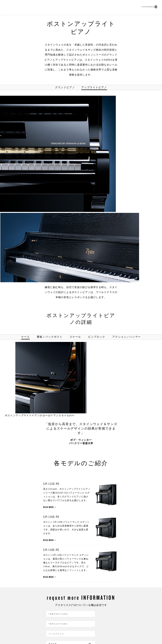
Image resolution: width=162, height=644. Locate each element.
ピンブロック (97, 192)
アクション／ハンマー (127, 192)
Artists (118, 17)
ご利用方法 (58, 625)
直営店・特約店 (85, 17)
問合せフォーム (30, 608)
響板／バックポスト (50, 192)
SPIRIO (40, 17)
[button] (154, 3)
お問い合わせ (138, 17)
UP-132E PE (32, 339)
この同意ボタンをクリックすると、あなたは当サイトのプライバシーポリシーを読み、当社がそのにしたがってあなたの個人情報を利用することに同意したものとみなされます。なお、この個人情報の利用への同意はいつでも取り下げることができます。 (84, 548)
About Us (132, 608)
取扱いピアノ (59, 17)
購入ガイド (23, 17)
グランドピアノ (65, 83)
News (104, 17)
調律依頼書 (81, 608)
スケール (75, 192)
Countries (146, 3)
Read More (29, 358)
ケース (25, 192)
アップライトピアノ (94, 83)
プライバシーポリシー (120, 546)
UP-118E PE (32, 431)
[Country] (106, 513)
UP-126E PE (32, 385)
